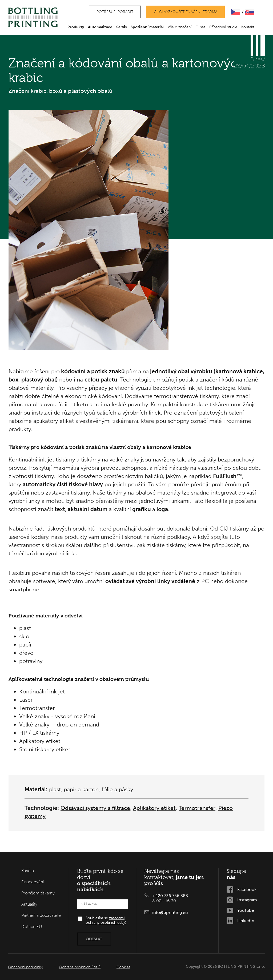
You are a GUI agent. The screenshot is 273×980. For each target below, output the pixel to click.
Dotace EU (32, 927)
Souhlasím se (106, 920)
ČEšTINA (236, 12)
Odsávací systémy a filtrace (95, 808)
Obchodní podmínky (25, 967)
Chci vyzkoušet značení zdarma (185, 12)
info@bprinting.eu (170, 912)
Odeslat (94, 939)
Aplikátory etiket (154, 808)
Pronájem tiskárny (38, 893)
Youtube (246, 910)
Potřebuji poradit (114, 12)
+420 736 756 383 (170, 896)
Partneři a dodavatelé (41, 915)
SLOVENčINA (250, 12)
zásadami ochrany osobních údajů (106, 920)
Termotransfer (197, 808)
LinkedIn (246, 921)
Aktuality (29, 904)
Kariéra (28, 871)
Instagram (247, 900)
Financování (33, 882)
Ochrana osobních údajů (80, 967)
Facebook (247, 889)
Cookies (123, 967)
